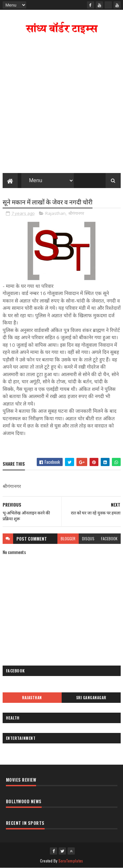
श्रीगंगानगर (76, 213)
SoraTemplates (71, 861)
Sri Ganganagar (91, 698)
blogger (68, 538)
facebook (109, 538)
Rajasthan (55, 213)
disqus (88, 538)
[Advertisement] (61, 105)
